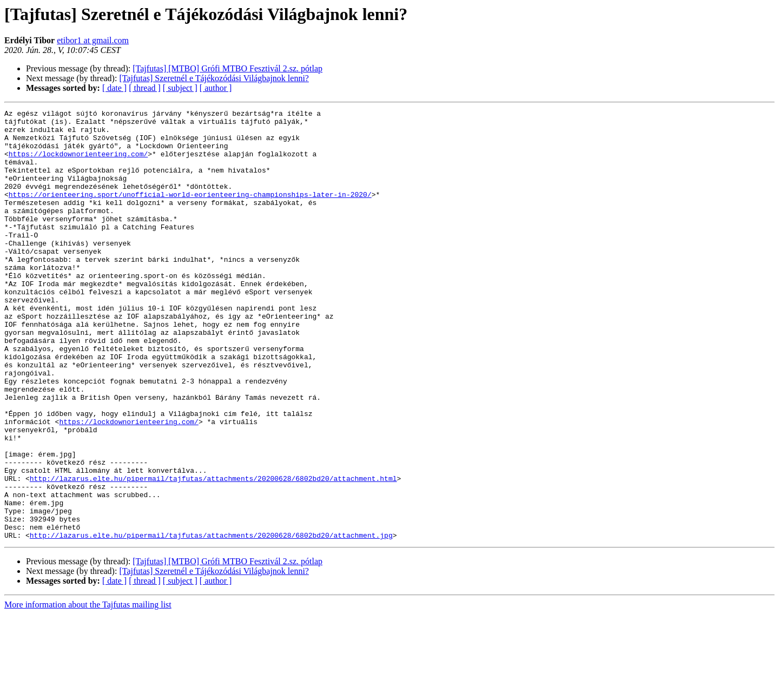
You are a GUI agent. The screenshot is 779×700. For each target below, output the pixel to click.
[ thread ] (145, 88)
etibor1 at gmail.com (93, 40)
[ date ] (114, 88)
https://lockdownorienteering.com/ (78, 163)
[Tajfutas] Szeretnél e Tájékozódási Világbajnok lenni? (214, 78)
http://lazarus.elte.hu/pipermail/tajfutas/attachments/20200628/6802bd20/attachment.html (213, 553)
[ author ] (216, 88)
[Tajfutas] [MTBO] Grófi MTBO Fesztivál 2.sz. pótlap (227, 68)
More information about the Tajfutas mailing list (88, 691)
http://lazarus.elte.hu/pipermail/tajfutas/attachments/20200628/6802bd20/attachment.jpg (211, 621)
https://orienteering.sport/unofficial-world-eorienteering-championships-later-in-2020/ (190, 212)
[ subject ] (180, 88)
